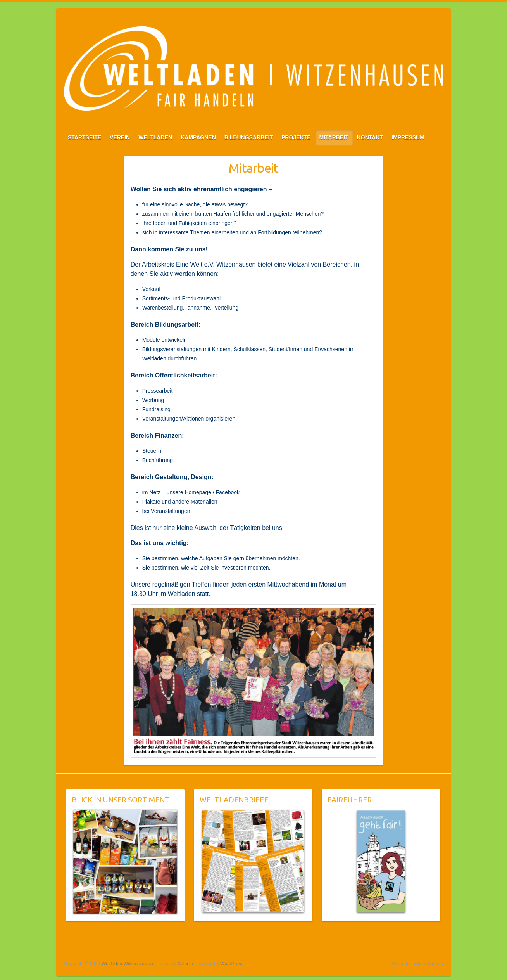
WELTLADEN (155, 137)
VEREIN (120, 137)
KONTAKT (370, 137)
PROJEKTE (296, 137)
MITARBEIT (334, 137)
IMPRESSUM (408, 137)
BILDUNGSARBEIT (249, 137)
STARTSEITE (84, 137)
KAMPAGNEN (198, 137)
